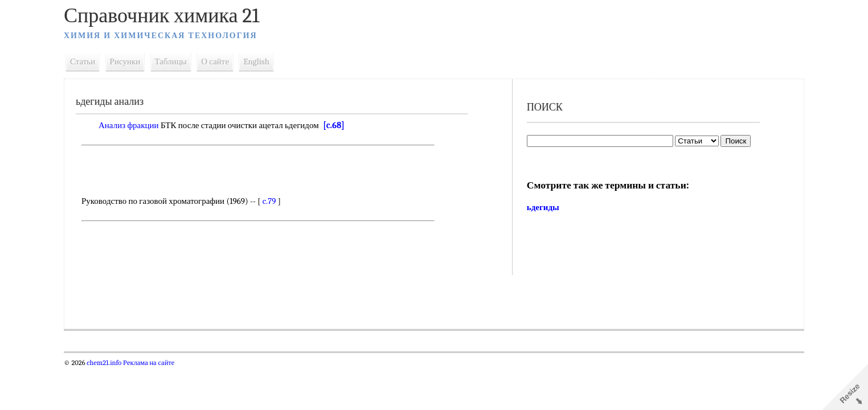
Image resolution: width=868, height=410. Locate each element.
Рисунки (125, 61)
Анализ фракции (129, 125)
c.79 (269, 201)
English (256, 61)
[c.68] (334, 125)
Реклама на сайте (148, 363)
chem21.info (104, 363)
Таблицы (171, 61)
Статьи (83, 61)
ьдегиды (543, 207)
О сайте (215, 61)
